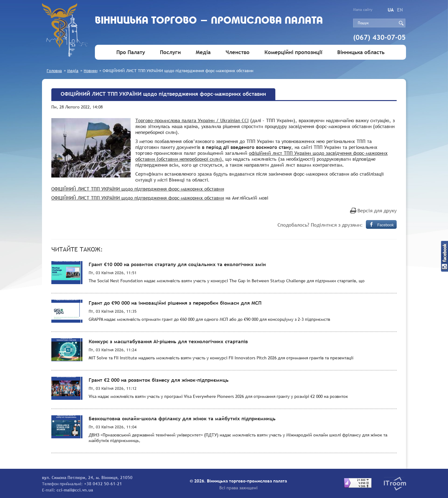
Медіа (203, 52)
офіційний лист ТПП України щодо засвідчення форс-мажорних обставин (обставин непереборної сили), (261, 156)
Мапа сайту (363, 10)
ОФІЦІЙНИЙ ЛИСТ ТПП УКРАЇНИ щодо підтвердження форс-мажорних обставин (138, 189)
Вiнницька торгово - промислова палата (209, 21)
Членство (238, 52)
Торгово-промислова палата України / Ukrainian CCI (192, 120)
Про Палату (131, 52)
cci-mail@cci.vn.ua (75, 490)
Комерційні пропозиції (293, 52)
